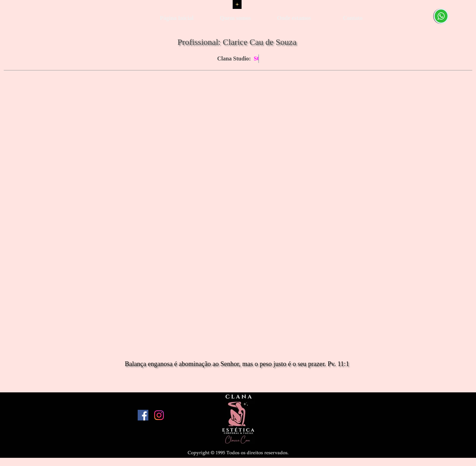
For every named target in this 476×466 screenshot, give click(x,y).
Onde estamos (294, 18)
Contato (353, 18)
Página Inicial (177, 18)
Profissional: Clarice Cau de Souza (237, 42)
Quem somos (236, 18)
